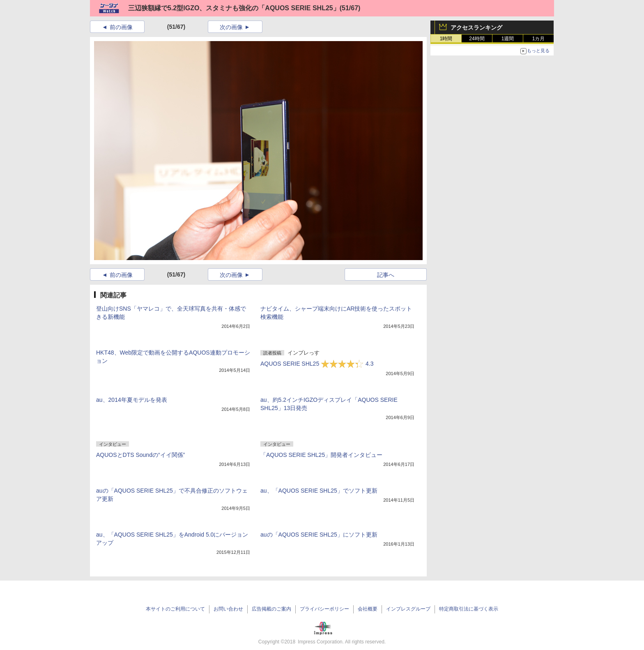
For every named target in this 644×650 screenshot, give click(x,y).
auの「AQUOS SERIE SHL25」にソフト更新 (319, 535)
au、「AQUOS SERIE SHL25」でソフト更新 (319, 491)
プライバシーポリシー (324, 609)
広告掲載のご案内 (271, 609)
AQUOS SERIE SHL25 (317, 364)
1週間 (508, 39)
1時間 (446, 39)
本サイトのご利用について (175, 609)
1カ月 (539, 39)
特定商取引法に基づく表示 (469, 609)
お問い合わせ (228, 609)
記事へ (386, 275)
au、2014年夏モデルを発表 (132, 400)
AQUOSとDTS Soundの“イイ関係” (140, 455)
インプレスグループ (408, 609)
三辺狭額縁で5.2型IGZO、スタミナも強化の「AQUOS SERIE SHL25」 (234, 8)
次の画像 (231, 27)
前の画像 (121, 27)
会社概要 (368, 609)
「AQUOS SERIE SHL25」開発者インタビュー (321, 455)
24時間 (477, 39)
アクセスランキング (476, 28)
